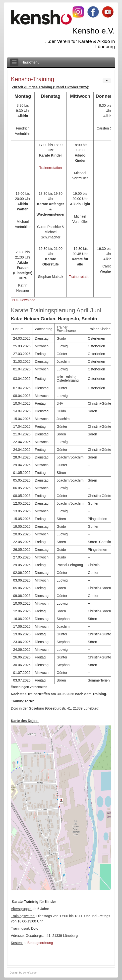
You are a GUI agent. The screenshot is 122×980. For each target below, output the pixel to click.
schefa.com (30, 973)
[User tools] (107, 81)
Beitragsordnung (40, 943)
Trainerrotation (51, 168)
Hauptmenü (30, 62)
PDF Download (24, 300)
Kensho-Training (33, 79)
